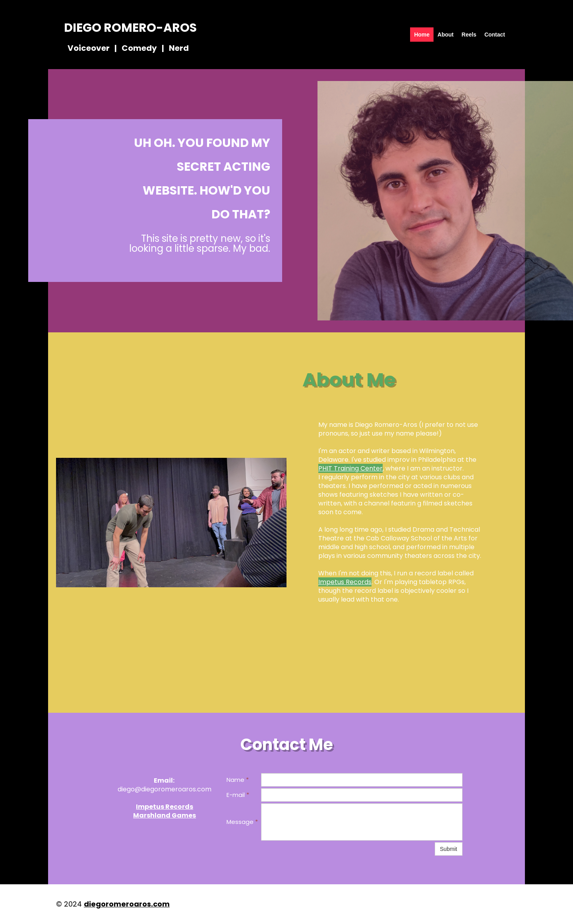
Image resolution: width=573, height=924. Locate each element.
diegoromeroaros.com (127, 904)
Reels (469, 35)
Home (422, 35)
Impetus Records (345, 582)
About (445, 35)
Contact (495, 35)
